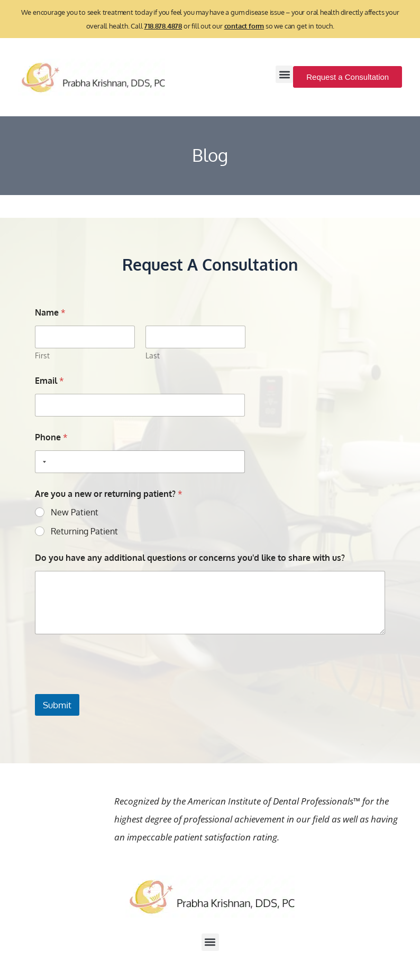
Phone (51, 437)
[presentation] (115, 687)
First (42, 355)
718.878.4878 (163, 26)
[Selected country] (42, 462)
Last (152, 355)
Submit (57, 705)
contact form (244, 26)
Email (49, 381)
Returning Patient (84, 531)
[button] (284, 74)
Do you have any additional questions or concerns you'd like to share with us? (190, 558)
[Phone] (140, 462)
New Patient (75, 512)
